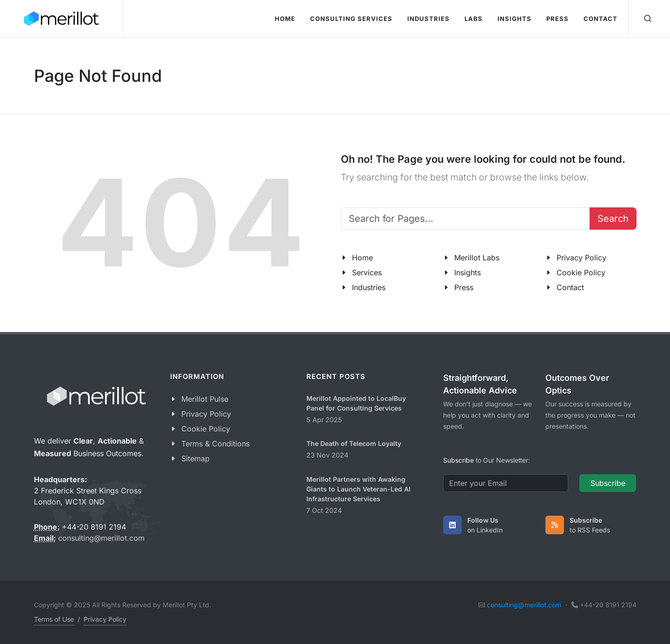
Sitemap (196, 458)
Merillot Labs (477, 258)
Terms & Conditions (216, 444)
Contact (570, 287)
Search (613, 219)
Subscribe (608, 483)
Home (362, 258)
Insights (468, 272)
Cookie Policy (581, 272)
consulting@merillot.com (101, 538)
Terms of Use (54, 619)
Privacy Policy (581, 258)
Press (464, 287)
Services (367, 272)
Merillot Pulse (205, 399)
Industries (369, 287)
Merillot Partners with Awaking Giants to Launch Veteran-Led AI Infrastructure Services (358, 489)
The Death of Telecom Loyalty (354, 443)
